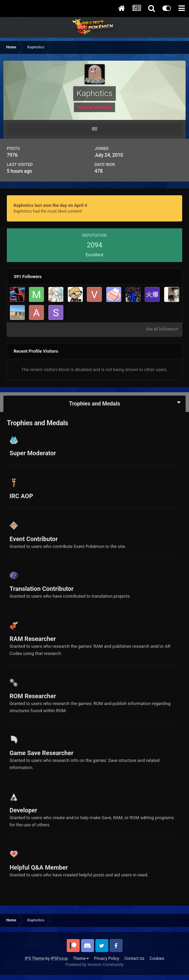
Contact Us (134, 959)
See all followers (162, 329)
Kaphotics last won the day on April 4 (50, 205)
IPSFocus (59, 959)
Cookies (157, 959)
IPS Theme (35, 959)
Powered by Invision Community (94, 965)
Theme (81, 959)
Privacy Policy (107, 959)
